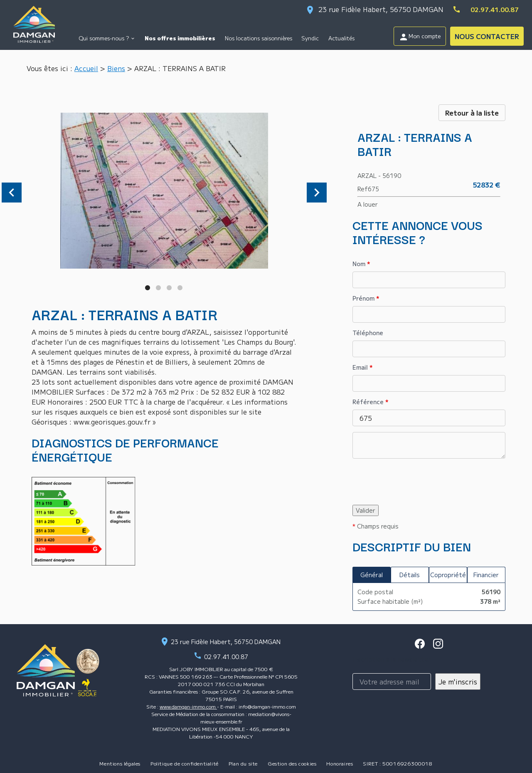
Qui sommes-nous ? (104, 38)
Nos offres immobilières (180, 38)
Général (372, 575)
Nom (361, 264)
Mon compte (420, 37)
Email (363, 367)
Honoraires (340, 763)
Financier (486, 575)
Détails (410, 575)
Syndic (310, 38)
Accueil (86, 68)
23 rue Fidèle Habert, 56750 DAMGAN (381, 9)
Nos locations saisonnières (259, 38)
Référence (371, 402)
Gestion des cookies (292, 763)
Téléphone (368, 333)
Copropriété (448, 575)
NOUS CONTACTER (487, 36)
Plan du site (243, 763)
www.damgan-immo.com (188, 706)
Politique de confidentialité (185, 763)
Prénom (366, 298)
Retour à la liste (472, 113)
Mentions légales (120, 763)
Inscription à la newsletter (392, 659)
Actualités (341, 38)
